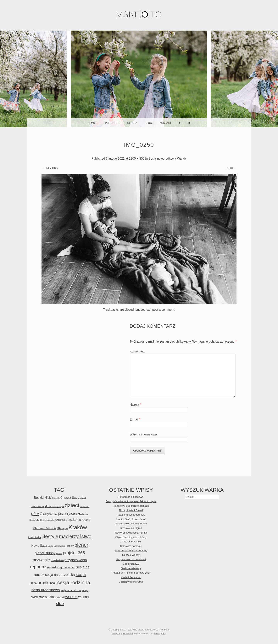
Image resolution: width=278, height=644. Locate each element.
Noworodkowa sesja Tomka (131, 533)
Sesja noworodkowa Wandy (167, 159)
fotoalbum (84, 506)
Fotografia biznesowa (131, 497)
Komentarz (137, 351)
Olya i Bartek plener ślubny (131, 537)
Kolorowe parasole (131, 546)
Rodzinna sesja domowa (131, 515)
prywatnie (41, 560)
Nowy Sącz (39, 546)
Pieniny (70, 546)
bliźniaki (56, 498)
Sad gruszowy (131, 564)
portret (59, 553)
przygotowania (76, 560)
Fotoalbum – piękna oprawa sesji (131, 573)
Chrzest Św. (69, 498)
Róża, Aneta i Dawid (131, 510)
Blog (148, 123)
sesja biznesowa (66, 567)
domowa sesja (55, 506)
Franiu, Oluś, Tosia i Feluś (131, 519)
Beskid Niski (43, 498)
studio (49, 597)
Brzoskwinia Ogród (131, 528)
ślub (60, 603)
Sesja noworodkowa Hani (131, 559)
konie (77, 520)
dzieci (72, 505)
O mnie (93, 123)
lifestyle (50, 536)
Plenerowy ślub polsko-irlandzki (131, 506)
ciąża (82, 498)
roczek (52, 567)
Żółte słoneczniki (131, 542)
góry (35, 514)
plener (81, 545)
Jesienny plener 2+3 (131, 582)
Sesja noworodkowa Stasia (131, 524)
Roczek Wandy (131, 555)
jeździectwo (76, 514)
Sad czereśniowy (131, 568)
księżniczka (34, 537)
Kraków (78, 527)
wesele (71, 597)
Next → (232, 168)
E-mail (135, 419)
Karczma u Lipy (64, 520)
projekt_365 (74, 553)
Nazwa (136, 405)
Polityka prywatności (122, 634)
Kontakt (165, 123)
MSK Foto (164, 630)
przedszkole (57, 560)
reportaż (38, 567)
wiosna (83, 597)
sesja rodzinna (74, 582)
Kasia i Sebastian (131, 577)
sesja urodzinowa (46, 590)
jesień (63, 514)
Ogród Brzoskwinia (56, 546)
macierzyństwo (75, 536)
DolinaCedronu (38, 506)
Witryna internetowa (143, 434)
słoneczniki (59, 597)
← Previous (50, 168)
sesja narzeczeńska (60, 575)
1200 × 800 (137, 159)
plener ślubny (45, 553)
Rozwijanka (160, 634)
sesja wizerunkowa (71, 590)
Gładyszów (48, 514)
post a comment (163, 310)
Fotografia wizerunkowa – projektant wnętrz (131, 501)
